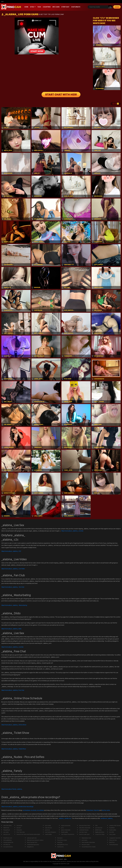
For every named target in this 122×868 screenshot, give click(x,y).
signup (117, 7)
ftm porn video (86, 845)
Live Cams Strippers (51, 832)
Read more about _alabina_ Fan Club (13, 587)
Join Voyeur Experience (68, 834)
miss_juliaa (112, 834)
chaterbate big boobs (33, 845)
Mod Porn (112, 842)
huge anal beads (66, 825)
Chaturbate (76, 7)
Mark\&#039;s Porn (63, 845)
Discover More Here (85, 825)
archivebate (26, 810)
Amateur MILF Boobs (115, 825)
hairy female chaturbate (88, 842)
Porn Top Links (21, 832)
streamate (19, 825)
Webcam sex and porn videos (35, 840)
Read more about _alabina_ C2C (11, 551)
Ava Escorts (60, 847)
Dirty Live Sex (113, 840)
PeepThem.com (8, 838)
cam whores (48, 828)
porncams (85, 840)
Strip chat (65, 7)
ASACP (61, 859)
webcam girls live (32, 838)
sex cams (6, 832)
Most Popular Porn (32, 842)
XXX (96, 825)
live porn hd (7, 834)
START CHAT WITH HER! (61, 95)
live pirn (19, 828)
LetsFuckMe (48, 834)
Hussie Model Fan (8, 842)
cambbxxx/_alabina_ (107, 818)
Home (26, 7)
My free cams (106, 810)
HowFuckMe (113, 830)
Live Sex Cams (83, 832)
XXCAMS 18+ (7, 845)
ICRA (65, 859)
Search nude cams (84, 834)
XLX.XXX (112, 832)
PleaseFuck (7, 830)
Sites (32, 7)
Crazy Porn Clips (100, 834)
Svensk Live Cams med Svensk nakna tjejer (28, 834)
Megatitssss (30, 847)
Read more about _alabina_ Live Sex (72, 531)
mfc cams (56, 7)
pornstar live (99, 828)
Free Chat (13, 690)
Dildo (11, 629)
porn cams (48, 825)
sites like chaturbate (85, 828)
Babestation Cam (86, 838)
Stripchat (96, 810)
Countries (47, 7)
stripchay (60, 842)
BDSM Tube (98, 830)
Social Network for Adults (89, 847)
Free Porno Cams (62, 840)
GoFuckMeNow (8, 840)
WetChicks (6, 828)
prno (62, 828)
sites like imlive (7, 825)
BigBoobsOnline (100, 832)
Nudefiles (112, 828)
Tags (39, 7)
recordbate (40, 810)
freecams (19, 830)
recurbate (33, 810)
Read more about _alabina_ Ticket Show (14, 749)
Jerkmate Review (84, 830)
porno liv (47, 830)
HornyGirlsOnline (8, 847)
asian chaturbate (66, 830)
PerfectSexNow (114, 845)
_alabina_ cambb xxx (65, 818)
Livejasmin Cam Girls (115, 838)
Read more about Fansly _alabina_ (12, 789)
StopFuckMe (64, 832)
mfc (3, 2)
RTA (57, 859)
